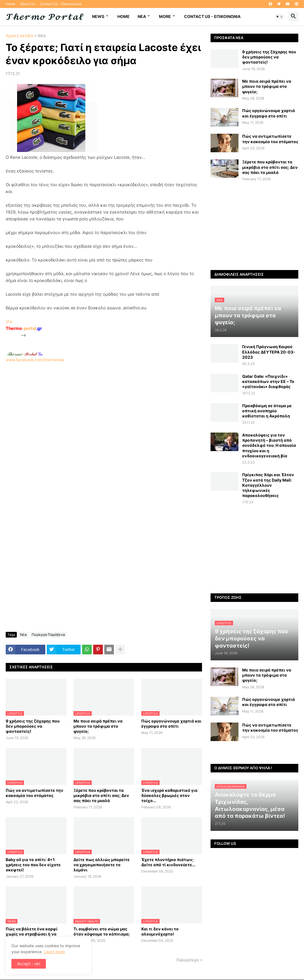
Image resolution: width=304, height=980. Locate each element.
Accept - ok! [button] (29, 964)
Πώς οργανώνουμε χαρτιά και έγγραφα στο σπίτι (171, 724)
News (98, 16)
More (165, 16)
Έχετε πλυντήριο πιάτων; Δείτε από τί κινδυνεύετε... (168, 862)
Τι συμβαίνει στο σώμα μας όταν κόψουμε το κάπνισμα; (102, 931)
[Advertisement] (104, 435)
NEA (142, 16)
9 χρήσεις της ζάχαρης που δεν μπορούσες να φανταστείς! (33, 726)
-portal (24, 328)
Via (9, 321)
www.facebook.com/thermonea (104, 432)
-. (25, 354)
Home (10, 4)
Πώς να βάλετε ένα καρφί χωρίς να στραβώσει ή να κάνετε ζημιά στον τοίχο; (32, 934)
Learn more (54, 952)
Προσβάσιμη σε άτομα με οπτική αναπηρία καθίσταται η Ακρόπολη (267, 411)
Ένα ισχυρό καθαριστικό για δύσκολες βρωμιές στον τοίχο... (169, 795)
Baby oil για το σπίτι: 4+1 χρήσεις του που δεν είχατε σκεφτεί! (33, 865)
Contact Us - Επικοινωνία (61, 4)
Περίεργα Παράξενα (48, 635)
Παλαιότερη (188, 960)
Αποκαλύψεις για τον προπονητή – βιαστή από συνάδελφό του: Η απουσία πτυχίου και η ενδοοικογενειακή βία (269, 445)
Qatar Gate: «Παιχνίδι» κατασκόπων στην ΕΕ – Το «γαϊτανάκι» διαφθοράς (268, 381)
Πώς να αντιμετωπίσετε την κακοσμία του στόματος (34, 793)
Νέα (42, 36)
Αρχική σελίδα (19, 36)
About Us (27, 4)
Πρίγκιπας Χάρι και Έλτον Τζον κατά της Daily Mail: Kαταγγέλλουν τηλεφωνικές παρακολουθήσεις (268, 485)
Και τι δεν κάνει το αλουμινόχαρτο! (160, 931)
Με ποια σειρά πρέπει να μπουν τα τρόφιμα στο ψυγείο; (98, 726)
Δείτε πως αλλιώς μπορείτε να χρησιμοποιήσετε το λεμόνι (102, 865)
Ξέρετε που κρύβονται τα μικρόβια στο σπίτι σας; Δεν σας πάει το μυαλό (101, 795)
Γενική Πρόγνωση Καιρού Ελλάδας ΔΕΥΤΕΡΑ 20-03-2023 (269, 352)
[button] (279, 17)
